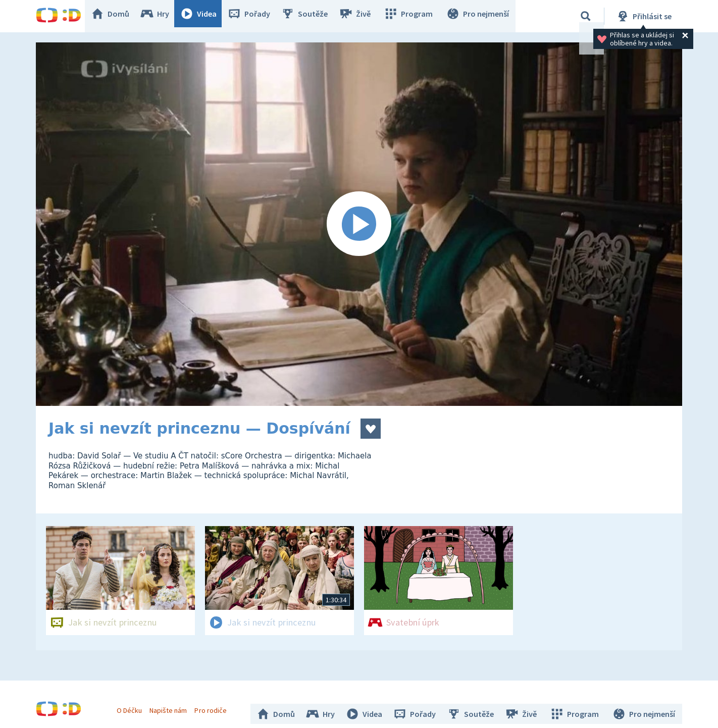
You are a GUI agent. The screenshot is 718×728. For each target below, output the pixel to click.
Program (413, 16)
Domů (117, 16)
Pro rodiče (214, 707)
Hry (162, 16)
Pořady (256, 16)
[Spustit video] (359, 224)
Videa (206, 16)
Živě (362, 16)
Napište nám (172, 707)
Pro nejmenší (479, 16)
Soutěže (312, 16)
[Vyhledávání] (586, 16)
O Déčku (133, 707)
